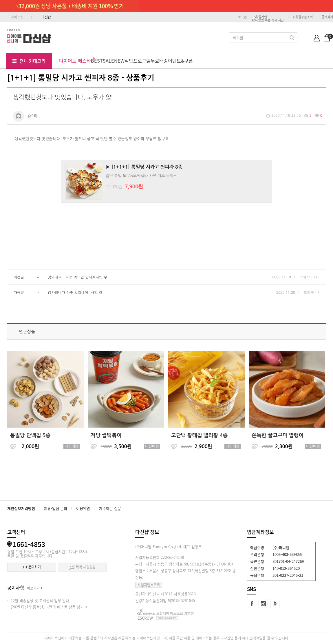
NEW (119, 61)
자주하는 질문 (110, 508)
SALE (108, 61)
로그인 (242, 17)
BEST (97, 61)
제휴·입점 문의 (56, 508)
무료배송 (159, 61)
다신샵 (46, 17)
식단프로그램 (138, 61)
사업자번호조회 (149, 585)
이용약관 (83, 508)
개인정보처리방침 (21, 508)
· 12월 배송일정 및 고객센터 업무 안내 (38, 600)
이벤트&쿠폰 (180, 61)
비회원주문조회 (303, 17)
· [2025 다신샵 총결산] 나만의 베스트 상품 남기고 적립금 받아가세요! (63, 607)
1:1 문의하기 (32, 567)
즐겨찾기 (327, 17)
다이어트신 (15, 17)
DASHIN (14, 30)
